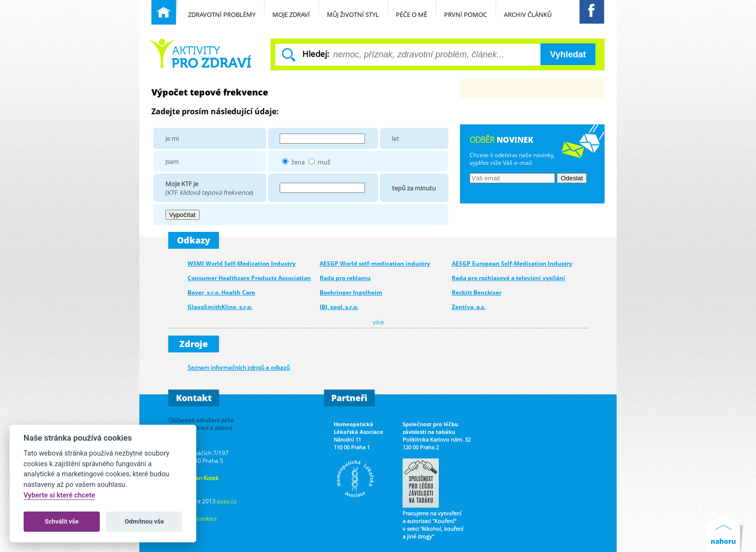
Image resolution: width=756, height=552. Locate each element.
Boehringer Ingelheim (351, 292)
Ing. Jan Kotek (201, 478)
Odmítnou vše (144, 521)
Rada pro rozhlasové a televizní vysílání (508, 278)
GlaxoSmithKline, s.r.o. (220, 307)
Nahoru (725, 533)
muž (324, 162)
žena (298, 162)
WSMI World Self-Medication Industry (242, 263)
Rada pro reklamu (345, 278)
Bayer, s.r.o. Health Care (221, 292)
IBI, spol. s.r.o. (339, 307)
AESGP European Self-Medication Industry (512, 263)
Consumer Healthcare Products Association (249, 278)
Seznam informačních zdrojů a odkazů (239, 367)
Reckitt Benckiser (477, 292)
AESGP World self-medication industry (375, 263)
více (378, 322)
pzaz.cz (227, 501)
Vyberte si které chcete (60, 495)
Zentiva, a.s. (469, 307)
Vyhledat (568, 54)
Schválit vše (62, 521)
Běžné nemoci (200, 53)
